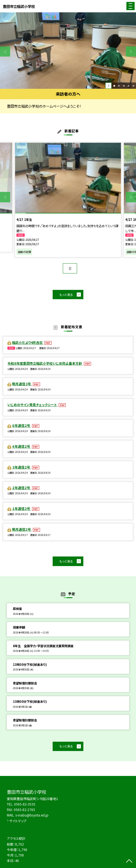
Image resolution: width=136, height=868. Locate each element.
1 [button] (114, 86)
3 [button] (124, 86)
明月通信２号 (22, 529)
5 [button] (133, 86)
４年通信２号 (22, 446)
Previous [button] (5, 51)
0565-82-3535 (25, 804)
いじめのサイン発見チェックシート (32, 405)
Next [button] (131, 51)
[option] (68, 51)
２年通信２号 (22, 488)
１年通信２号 (22, 508)
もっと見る (66, 295)
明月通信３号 (22, 384)
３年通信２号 (22, 467)
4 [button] (128, 86)
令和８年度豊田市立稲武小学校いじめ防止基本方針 (45, 363)
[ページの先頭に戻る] (129, 861)
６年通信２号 (22, 425)
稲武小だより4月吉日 (28, 342)
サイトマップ (18, 821)
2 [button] (119, 86)
